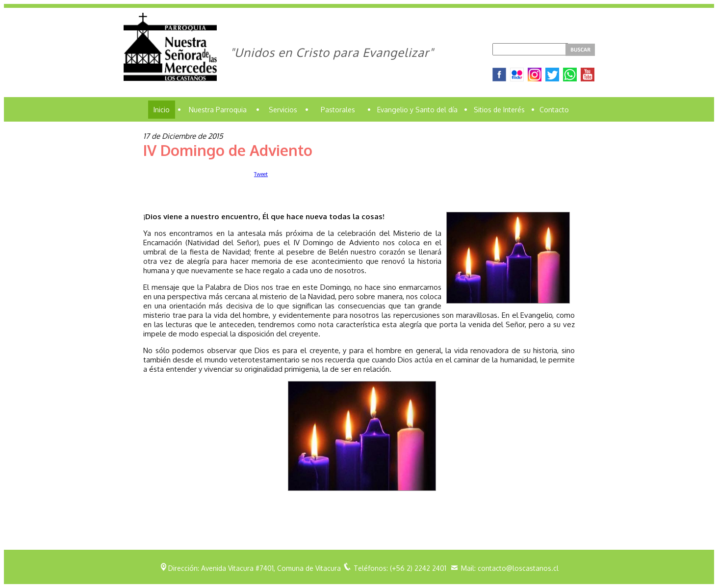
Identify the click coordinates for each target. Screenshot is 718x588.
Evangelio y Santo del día (417, 110)
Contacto (554, 110)
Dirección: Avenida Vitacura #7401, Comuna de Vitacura (255, 568)
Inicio (162, 110)
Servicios (283, 110)
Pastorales (338, 110)
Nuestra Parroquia (218, 110)
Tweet (261, 174)
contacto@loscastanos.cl (518, 568)
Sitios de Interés (499, 110)
